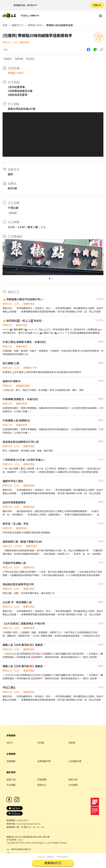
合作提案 (73, 785)
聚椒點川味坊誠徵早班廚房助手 (61, 25)
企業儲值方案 (44, 761)
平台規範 (11, 785)
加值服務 (11, 761)
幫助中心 (42, 785)
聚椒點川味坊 (35, 25)
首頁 (5, 25)
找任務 (41, 743)
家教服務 (42, 779)
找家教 (72, 743)
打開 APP (97, 5)
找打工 (10, 743)
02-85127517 (23, 820)
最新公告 (73, 779)
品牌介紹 (11, 779)
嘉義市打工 (18, 25)
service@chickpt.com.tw (29, 824)
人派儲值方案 (75, 761)
